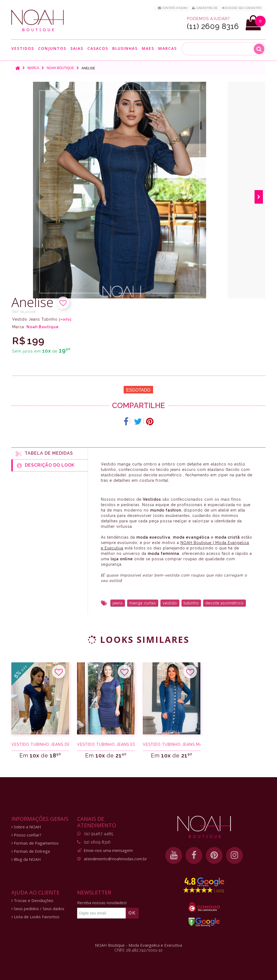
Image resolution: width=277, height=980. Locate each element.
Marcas (168, 48)
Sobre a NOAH (26, 827)
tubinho (191, 603)
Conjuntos (52, 48)
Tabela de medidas (44, 454)
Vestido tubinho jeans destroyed (40, 744)
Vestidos (23, 48)
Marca (33, 68)
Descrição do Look (46, 465)
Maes (148, 48)
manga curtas (143, 603)
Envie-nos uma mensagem (108, 850)
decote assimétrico (225, 603)
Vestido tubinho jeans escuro (106, 744)
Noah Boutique (60, 68)
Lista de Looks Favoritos (35, 917)
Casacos (98, 48)
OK (132, 913)
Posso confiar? (26, 835)
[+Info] (65, 320)
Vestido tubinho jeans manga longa (172, 744)
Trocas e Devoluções (32, 901)
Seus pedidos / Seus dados (38, 909)
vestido (170, 603)
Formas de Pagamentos (35, 843)
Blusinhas (125, 48)
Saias (77, 48)
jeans (118, 603)
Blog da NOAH (26, 859)
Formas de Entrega (31, 851)
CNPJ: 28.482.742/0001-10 (138, 950)
